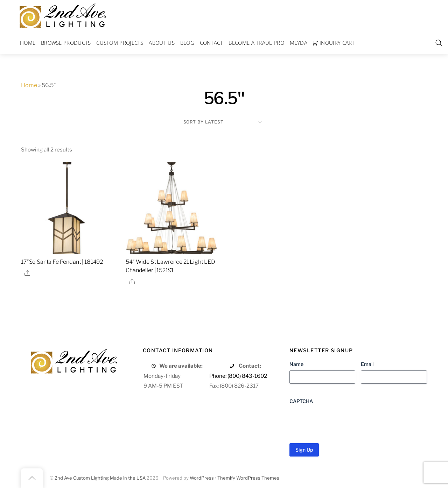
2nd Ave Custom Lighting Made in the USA (100, 478)
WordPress (202, 478)
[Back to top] (32, 478)
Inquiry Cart (334, 43)
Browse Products (66, 43)
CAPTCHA (301, 401)
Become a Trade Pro (256, 43)
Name (296, 364)
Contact (212, 43)
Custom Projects (120, 43)
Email (367, 364)
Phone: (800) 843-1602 (238, 376)
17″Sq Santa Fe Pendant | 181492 (62, 262)
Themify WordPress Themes (248, 478)
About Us (162, 43)
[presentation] (343, 421)
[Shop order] (224, 122)
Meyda (299, 43)
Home (28, 43)
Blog (187, 43)
